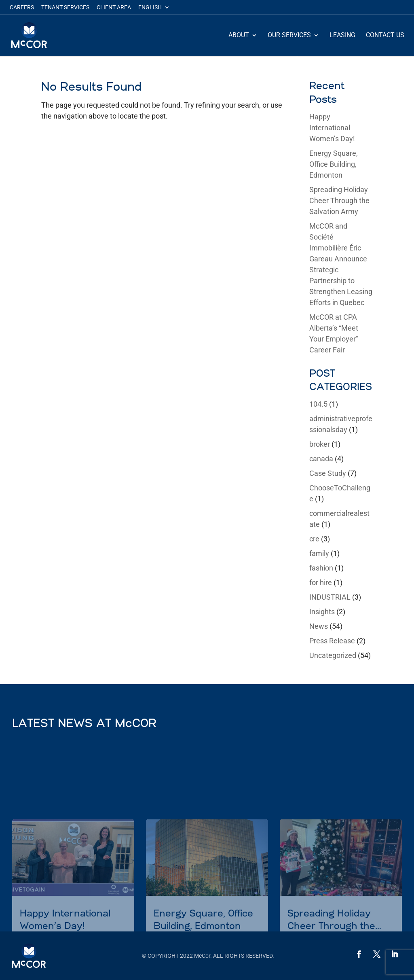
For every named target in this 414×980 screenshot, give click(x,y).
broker (320, 444)
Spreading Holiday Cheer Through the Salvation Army (339, 200)
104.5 (318, 404)
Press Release (332, 641)
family (319, 553)
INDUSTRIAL (330, 597)
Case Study (328, 473)
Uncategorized (333, 655)
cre (314, 539)
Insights (322, 612)
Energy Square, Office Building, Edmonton (334, 164)
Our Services (289, 36)
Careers (22, 7)
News (319, 626)
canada (321, 459)
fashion (321, 568)
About (239, 36)
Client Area (114, 7)
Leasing (342, 36)
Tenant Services (65, 7)
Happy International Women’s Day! (332, 128)
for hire (321, 582)
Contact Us (385, 36)
